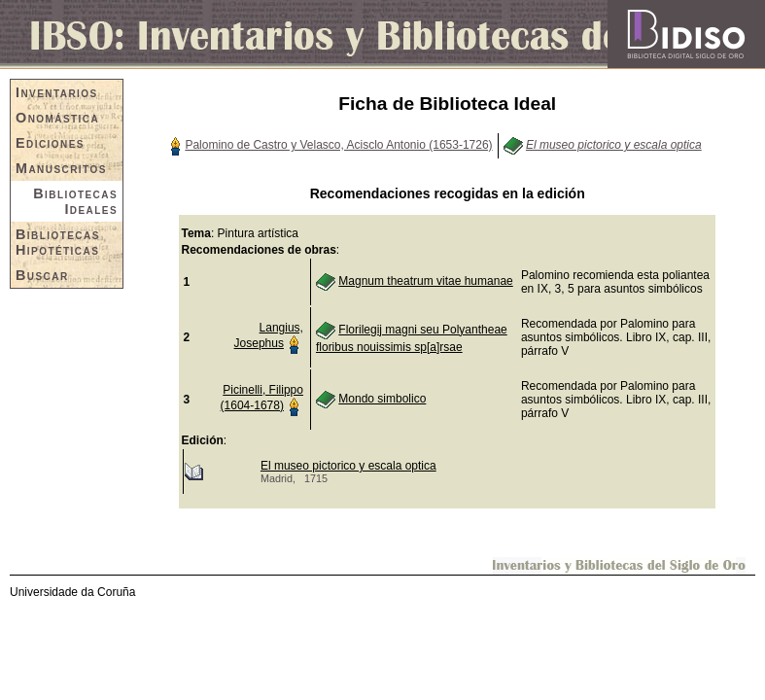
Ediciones (50, 143)
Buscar (42, 275)
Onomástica (57, 118)
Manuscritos (61, 168)
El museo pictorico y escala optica (348, 466)
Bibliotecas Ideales (75, 201)
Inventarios (57, 92)
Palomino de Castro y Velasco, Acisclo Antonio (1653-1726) (338, 145)
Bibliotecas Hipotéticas (58, 242)
